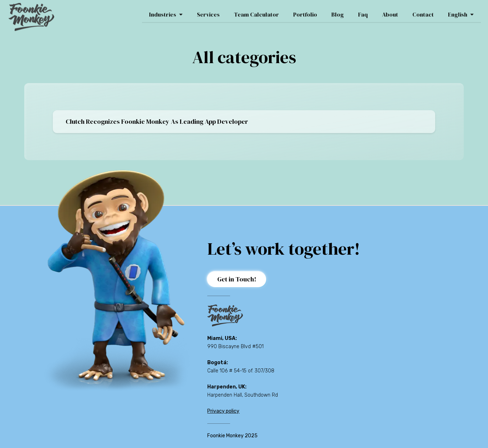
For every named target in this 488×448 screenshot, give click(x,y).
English (461, 12)
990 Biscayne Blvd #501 (235, 347)
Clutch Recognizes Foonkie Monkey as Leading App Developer (157, 121)
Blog (338, 12)
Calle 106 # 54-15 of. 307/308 (241, 371)
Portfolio (305, 12)
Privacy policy (223, 411)
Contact (423, 12)
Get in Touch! (237, 279)
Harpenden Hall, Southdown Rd (243, 395)
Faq (363, 12)
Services (208, 12)
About (390, 12)
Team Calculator (256, 12)
